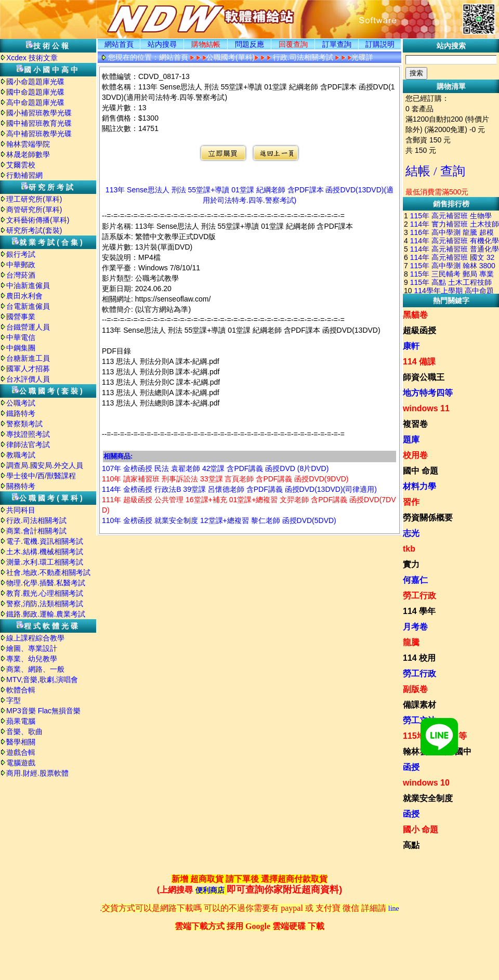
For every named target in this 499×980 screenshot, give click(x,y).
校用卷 (415, 455)
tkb (409, 549)
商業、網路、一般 (35, 669)
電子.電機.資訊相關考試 (45, 541)
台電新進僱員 (28, 306)
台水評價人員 (28, 379)
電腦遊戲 (21, 763)
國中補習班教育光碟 (39, 123)
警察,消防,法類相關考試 (45, 604)
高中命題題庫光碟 (35, 102)
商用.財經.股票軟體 (37, 773)
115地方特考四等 (435, 736)
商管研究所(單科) (34, 210)
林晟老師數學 (28, 154)
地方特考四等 (428, 393)
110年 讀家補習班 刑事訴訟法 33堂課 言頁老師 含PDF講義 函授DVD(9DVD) (225, 479)
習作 (411, 502)
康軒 (411, 346)
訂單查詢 (337, 44)
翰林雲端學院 (28, 144)
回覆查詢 (293, 44)
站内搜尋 (162, 44)
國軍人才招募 (28, 369)
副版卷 (415, 689)
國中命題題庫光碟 (35, 92)
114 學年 (419, 611)
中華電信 (21, 337)
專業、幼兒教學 (32, 659)
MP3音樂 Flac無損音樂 (43, 711)
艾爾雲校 (21, 165)
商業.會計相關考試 (36, 531)
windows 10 (426, 783)
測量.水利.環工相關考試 (45, 562)
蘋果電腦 (21, 721)
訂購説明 (380, 44)
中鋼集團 (21, 348)
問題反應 (249, 44)
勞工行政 (419, 596)
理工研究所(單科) (34, 199)
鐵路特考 (21, 413)
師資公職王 (424, 377)
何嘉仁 (415, 580)
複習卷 (415, 424)
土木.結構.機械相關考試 (45, 552)
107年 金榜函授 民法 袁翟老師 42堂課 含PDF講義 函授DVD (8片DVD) (215, 468)
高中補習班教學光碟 (39, 134)
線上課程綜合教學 (35, 638)
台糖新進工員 (28, 358)
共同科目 (21, 510)
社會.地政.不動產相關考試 (48, 572)
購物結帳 (206, 44)
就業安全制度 (428, 798)
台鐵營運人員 (28, 327)
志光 (411, 533)
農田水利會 (24, 296)
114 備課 (419, 362)
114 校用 (419, 658)
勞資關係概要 (428, 518)
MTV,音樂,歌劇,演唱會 (42, 680)
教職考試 (21, 455)
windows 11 (426, 408)
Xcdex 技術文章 (32, 58)
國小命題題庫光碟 (35, 82)
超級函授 (419, 330)
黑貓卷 (415, 315)
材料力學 (419, 486)
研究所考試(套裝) (34, 230)
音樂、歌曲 (24, 731)
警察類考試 (24, 424)
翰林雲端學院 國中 (437, 752)
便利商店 (210, 890)
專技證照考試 (28, 434)
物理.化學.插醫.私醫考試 (46, 583)
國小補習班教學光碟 (39, 113)
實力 (411, 564)
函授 (411, 767)
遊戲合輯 (21, 752)
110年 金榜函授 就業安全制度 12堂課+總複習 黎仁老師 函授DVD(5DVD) (219, 520)
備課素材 (419, 705)
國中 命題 (421, 471)
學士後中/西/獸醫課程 (41, 476)
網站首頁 (119, 44)
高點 (411, 845)
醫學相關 (21, 742)
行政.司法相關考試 (36, 520)
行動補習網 (24, 175)
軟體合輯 (21, 690)
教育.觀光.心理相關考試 (45, 593)
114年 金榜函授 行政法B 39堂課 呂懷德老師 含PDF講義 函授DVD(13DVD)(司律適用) (239, 489)
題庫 (411, 440)
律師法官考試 (28, 445)
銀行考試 (21, 254)
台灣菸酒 (21, 275)
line (394, 909)
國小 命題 (421, 829)
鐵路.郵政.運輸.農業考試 (46, 614)
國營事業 (21, 317)
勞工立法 (419, 720)
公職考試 (21, 403)
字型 (14, 700)
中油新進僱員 (28, 285)
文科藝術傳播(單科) (38, 220)
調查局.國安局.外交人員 (45, 465)
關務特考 (21, 486)
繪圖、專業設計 (32, 648)
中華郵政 (21, 265)
